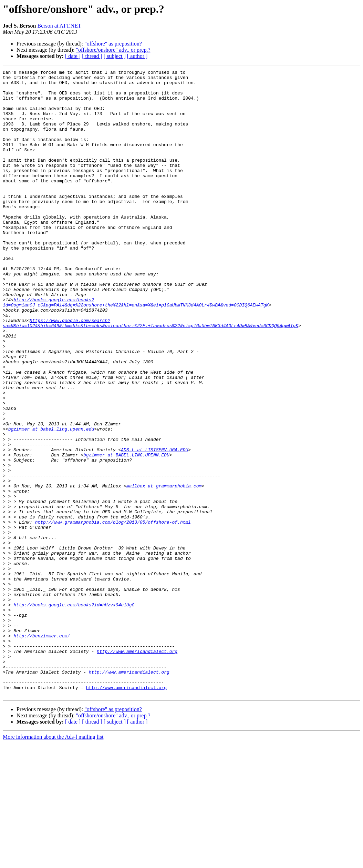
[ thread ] (92, 56)
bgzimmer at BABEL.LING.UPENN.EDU (126, 532)
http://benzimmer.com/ (42, 749)
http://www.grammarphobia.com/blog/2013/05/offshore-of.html (113, 613)
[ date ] (73, 56)
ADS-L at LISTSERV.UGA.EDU (154, 526)
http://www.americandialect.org (137, 768)
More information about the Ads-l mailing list (53, 862)
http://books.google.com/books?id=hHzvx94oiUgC (74, 712)
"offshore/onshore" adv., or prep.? (113, 50)
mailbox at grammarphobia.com (164, 569)
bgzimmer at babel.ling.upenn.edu (51, 501)
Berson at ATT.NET (59, 26)
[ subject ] (115, 56)
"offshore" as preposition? (113, 44)
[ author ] (137, 56)
